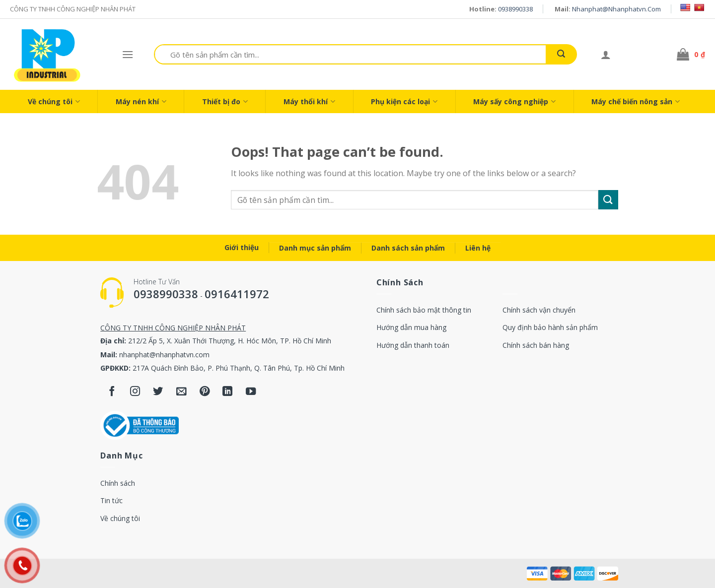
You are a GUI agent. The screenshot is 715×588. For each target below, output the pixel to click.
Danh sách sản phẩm (408, 248)
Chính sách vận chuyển (539, 310)
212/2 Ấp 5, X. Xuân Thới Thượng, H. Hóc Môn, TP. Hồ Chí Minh (230, 341)
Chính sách (118, 483)
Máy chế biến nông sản (636, 101)
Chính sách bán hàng (536, 345)
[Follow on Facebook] (112, 392)
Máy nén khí (141, 101)
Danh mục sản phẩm (315, 248)
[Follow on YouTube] (251, 392)
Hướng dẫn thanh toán (413, 345)
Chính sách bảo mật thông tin (424, 310)
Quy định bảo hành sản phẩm (550, 327)
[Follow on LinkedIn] (228, 392)
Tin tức (111, 500)
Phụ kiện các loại (404, 101)
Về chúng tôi (54, 101)
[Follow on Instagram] (135, 392)
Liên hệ (478, 248)
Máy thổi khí (309, 101)
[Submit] (561, 54)
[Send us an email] (181, 392)
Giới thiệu (242, 247)
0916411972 (237, 294)
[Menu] (128, 54)
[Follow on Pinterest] (204, 392)
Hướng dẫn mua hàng (411, 327)
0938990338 (515, 9)
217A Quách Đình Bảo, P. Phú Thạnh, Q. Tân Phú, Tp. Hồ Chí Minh (239, 368)
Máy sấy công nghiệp (514, 101)
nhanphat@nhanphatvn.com (616, 9)
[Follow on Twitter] (158, 392)
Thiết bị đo (225, 101)
